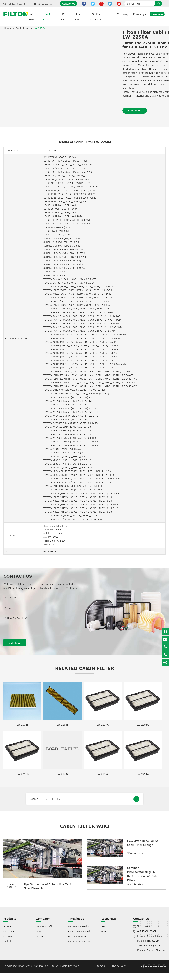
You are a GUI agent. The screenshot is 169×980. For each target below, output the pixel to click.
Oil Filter (8, 936)
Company (123, 14)
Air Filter (8, 926)
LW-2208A (143, 724)
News (39, 931)
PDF (103, 936)
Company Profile (44, 926)
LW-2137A (103, 724)
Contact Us (69, 4)
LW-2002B (23, 724)
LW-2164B (63, 724)
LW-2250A (40, 28)
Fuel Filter (9, 941)
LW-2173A (63, 774)
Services (40, 936)
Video (104, 931)
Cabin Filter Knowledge (80, 931)
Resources (157, 14)
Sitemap (100, 966)
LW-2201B (23, 774)
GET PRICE (15, 643)
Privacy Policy (119, 966)
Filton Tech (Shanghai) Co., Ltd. (37, 966)
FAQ (103, 926)
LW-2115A (103, 774)
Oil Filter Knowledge (79, 936)
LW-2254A (143, 774)
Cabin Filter (22, 28)
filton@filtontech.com (44, 4)
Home (8, 28)
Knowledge (140, 14)
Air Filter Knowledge (79, 926)
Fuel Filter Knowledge (79, 941)
